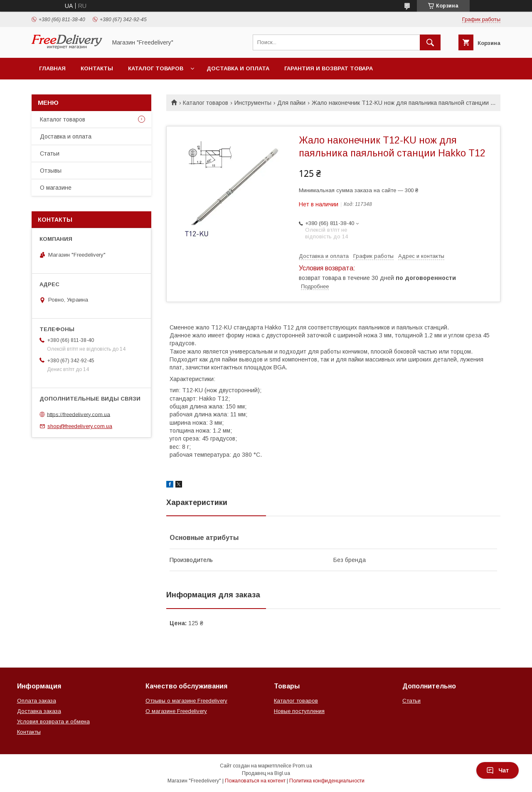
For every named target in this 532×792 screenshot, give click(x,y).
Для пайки (291, 103)
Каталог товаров (156, 68)
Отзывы (51, 171)
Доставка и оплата (238, 68)
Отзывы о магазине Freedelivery (186, 701)
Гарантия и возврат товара (329, 68)
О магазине (56, 188)
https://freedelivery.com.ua (79, 414)
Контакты (97, 68)
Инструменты (253, 103)
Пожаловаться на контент (255, 781)
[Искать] (430, 42)
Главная (52, 68)
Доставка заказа (39, 711)
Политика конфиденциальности (327, 781)
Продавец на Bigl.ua (266, 773)
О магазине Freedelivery (176, 711)
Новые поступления (299, 711)
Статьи (50, 153)
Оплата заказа (37, 701)
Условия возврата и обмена (53, 721)
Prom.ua (302, 766)
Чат (498, 770)
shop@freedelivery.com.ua (80, 426)
